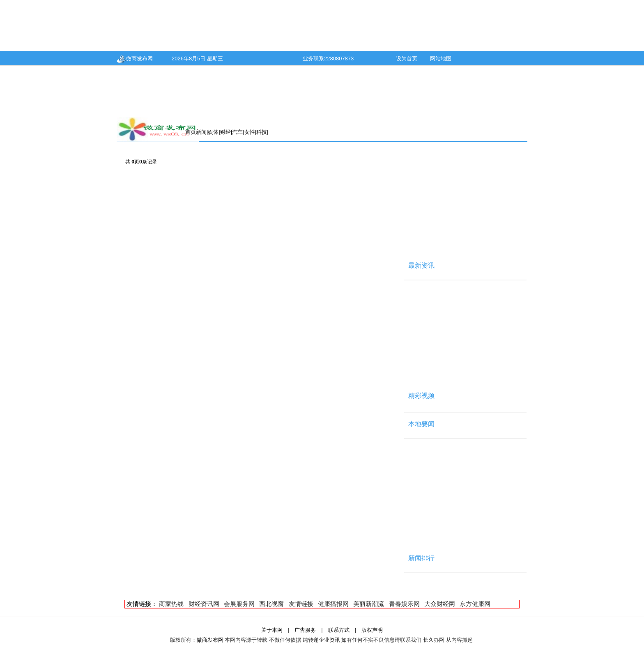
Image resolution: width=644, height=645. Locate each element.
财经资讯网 (204, 604)
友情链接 (301, 604)
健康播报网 (333, 604)
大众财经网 (440, 604)
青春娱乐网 (404, 604)
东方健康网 (475, 604)
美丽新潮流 (369, 604)
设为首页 (407, 59)
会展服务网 (239, 604)
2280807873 (339, 59)
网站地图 (441, 59)
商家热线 (171, 604)
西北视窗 (271, 604)
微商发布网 (135, 59)
